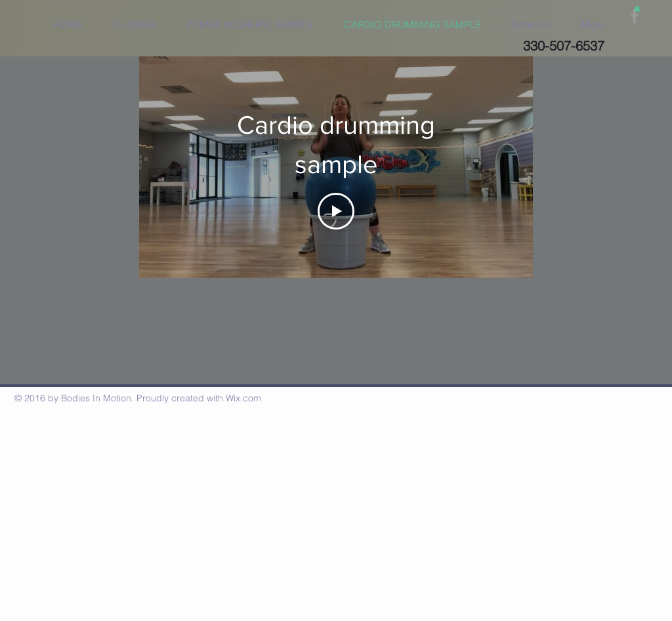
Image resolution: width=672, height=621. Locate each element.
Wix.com (243, 398)
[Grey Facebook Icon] (635, 16)
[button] (637, 9)
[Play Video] (336, 210)
